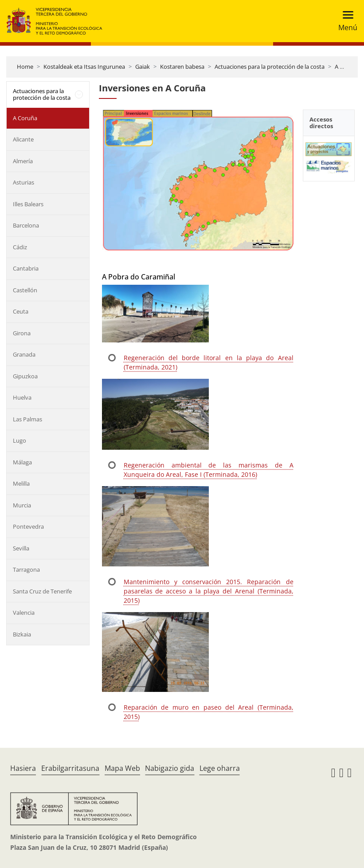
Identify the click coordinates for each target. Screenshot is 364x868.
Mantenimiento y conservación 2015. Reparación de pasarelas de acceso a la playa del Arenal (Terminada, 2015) (209, 591)
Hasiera (23, 768)
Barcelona (26, 225)
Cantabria (26, 268)
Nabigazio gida (170, 768)
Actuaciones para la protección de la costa (270, 67)
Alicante (23, 139)
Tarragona (26, 570)
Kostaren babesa (182, 67)
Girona (22, 333)
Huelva (22, 397)
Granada (24, 354)
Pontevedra (28, 526)
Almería (23, 161)
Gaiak (143, 67)
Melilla (21, 483)
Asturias (23, 182)
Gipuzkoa (25, 376)
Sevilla (21, 548)
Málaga (22, 462)
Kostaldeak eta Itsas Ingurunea (84, 67)
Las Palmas (27, 419)
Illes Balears (28, 204)
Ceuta (21, 311)
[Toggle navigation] (345, 21)
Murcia (22, 505)
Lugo (20, 440)
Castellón (25, 290)
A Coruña (347, 67)
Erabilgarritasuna (70, 768)
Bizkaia (22, 634)
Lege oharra (220, 768)
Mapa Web (122, 768)
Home (25, 67)
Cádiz (20, 247)
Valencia (24, 613)
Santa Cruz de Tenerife (42, 591)
